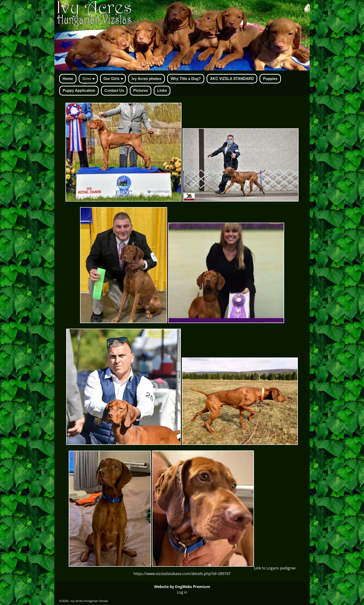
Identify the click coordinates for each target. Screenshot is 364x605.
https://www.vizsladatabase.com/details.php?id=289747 (182, 574)
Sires (89, 79)
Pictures (141, 91)
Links (162, 91)
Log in (182, 592)
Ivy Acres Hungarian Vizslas (89, 601)
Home (68, 79)
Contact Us (114, 91)
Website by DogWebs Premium (182, 587)
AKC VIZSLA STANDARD (232, 79)
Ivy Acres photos (146, 79)
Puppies (270, 79)
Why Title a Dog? (186, 79)
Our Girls (114, 79)
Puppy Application (79, 91)
